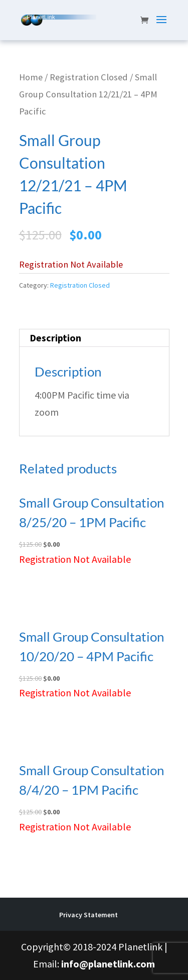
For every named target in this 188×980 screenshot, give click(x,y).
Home (31, 77)
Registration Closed (89, 77)
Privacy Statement (88, 915)
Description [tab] (55, 338)
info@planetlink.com (108, 964)
